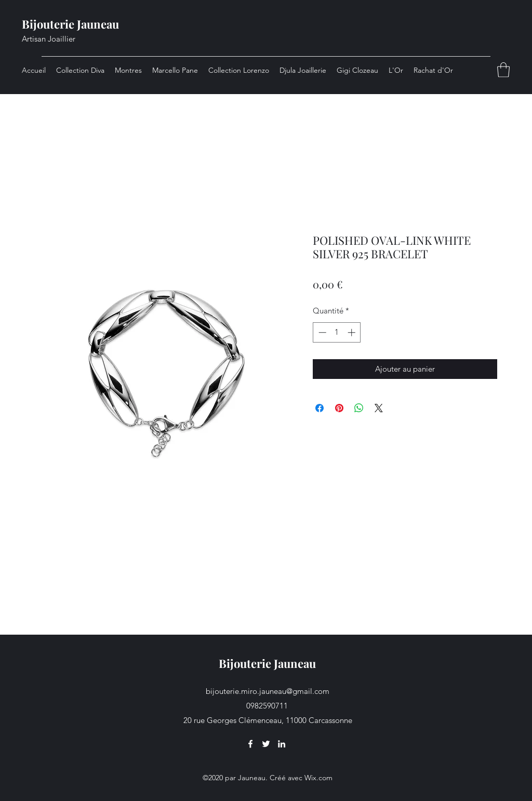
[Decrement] (321, 332)
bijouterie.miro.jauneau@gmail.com (268, 691)
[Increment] (353, 332)
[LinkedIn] (282, 744)
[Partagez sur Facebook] (320, 408)
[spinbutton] (337, 332)
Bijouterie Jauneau (70, 24)
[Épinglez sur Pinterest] (339, 408)
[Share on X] (379, 408)
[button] (503, 70)
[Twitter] (266, 744)
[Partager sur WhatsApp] (359, 408)
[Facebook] (250, 744)
